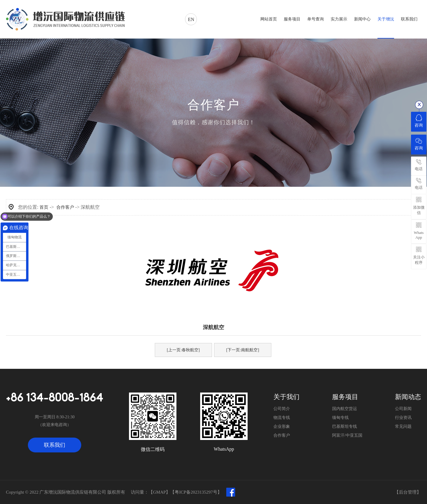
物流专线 (282, 418)
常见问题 (403, 426)
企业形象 (282, 426)
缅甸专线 (340, 418)
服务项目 (345, 397)
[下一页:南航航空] (243, 350)
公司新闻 (403, 409)
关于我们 (286, 397)
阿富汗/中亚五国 (347, 435)
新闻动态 (408, 397)
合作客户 (65, 207)
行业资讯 (403, 418)
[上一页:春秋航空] (183, 350)
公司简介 (282, 409)
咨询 (419, 121)
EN (191, 19)
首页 (44, 207)
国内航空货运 (345, 409)
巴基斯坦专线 (345, 426)
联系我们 (55, 445)
